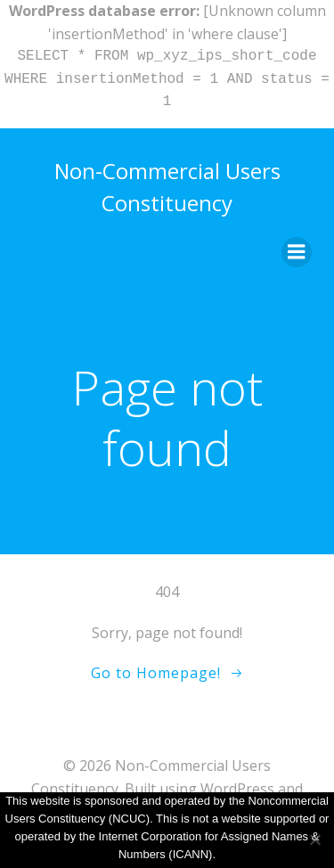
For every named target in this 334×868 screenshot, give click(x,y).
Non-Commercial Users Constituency (167, 187)
